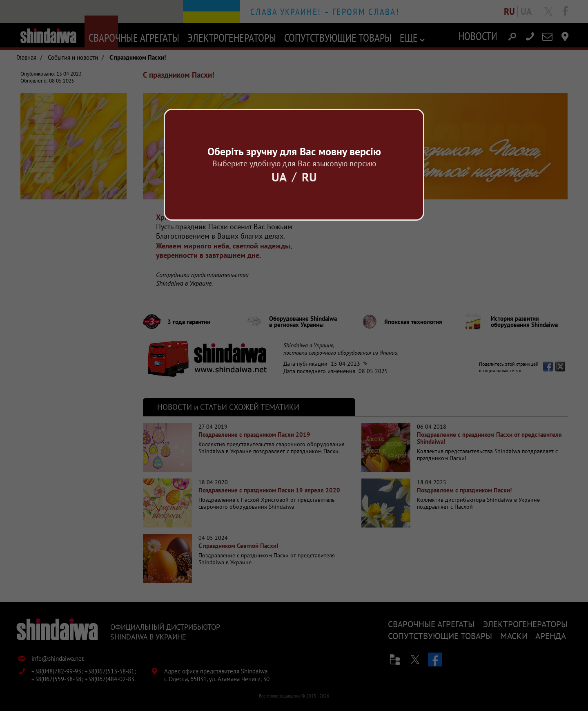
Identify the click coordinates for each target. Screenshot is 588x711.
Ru (309, 177)
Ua (279, 177)
